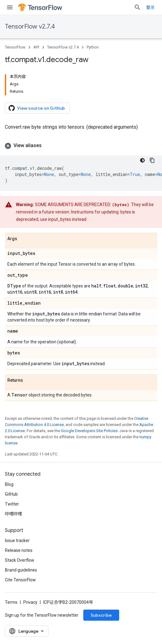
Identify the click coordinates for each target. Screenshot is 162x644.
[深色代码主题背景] (142, 160)
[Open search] (138, 7)
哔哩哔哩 (13, 514)
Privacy (30, 602)
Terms (11, 602)
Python (93, 47)
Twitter (12, 504)
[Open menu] (10, 7)
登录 (150, 7)
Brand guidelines (21, 570)
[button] (81, 146)
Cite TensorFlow (20, 580)
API (36, 47)
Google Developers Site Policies (89, 431)
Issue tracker (17, 541)
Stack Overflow (20, 560)
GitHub (11, 494)
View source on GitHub (37, 108)
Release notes (19, 550)
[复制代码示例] (152, 160)
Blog (9, 484)
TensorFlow (15, 47)
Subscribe (101, 615)
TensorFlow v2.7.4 (30, 27)
